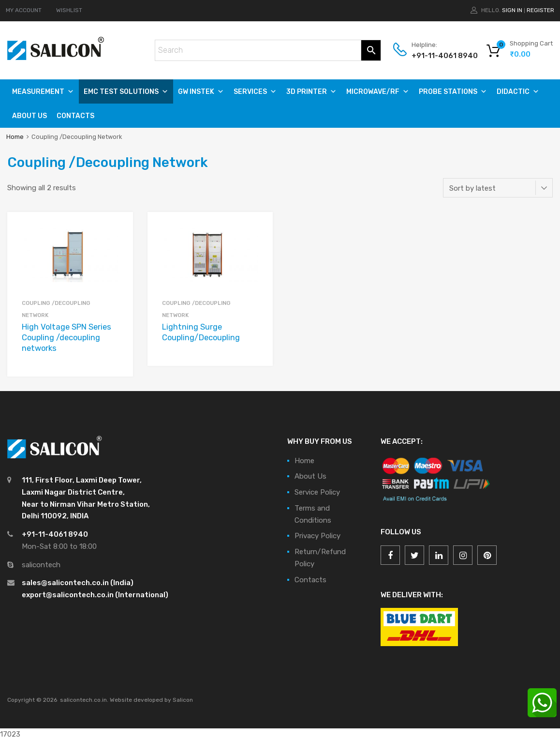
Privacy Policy (317, 536)
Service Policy (317, 492)
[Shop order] (498, 188)
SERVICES (255, 92)
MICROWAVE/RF (378, 92)
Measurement (43, 92)
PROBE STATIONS (453, 92)
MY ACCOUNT (24, 10)
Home (15, 137)
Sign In (512, 10)
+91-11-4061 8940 (435, 56)
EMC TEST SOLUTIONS (126, 92)
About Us (29, 116)
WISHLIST (69, 10)
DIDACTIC (518, 92)
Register (540, 10)
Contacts (75, 116)
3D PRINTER (311, 92)
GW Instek (201, 92)
